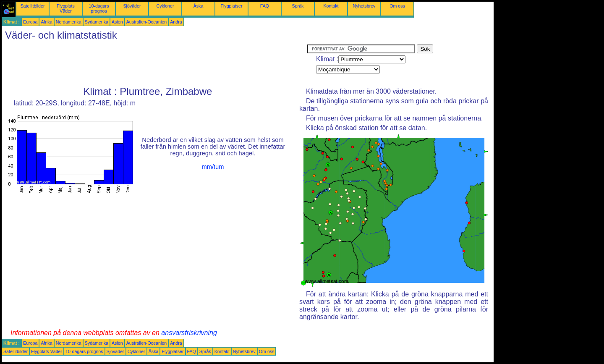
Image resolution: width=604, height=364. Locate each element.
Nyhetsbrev (364, 6)
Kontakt (331, 6)
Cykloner (165, 6)
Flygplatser (231, 6)
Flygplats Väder (66, 8)
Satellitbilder (32, 6)
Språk (298, 6)
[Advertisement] (154, 63)
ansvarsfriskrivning (189, 333)
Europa (30, 22)
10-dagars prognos (99, 8)
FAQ (265, 6)
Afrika (46, 22)
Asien (117, 22)
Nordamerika (69, 22)
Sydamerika (97, 22)
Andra (176, 22)
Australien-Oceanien (147, 22)
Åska (199, 6)
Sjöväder (132, 6)
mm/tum (213, 167)
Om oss (397, 6)
